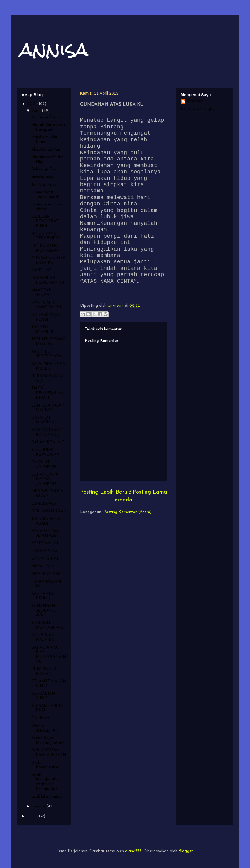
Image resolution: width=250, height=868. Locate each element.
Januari (39, 806)
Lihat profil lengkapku (201, 109)
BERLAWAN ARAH (49, 511)
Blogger (186, 851)
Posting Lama (150, 492)
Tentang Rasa (44, 185)
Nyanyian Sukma (46, 117)
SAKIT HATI (42, 270)
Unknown (195, 101)
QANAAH (40, 718)
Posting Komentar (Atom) (127, 512)
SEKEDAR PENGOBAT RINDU (45, 221)
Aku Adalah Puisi (46, 149)
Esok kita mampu (47, 796)
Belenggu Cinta (45, 169)
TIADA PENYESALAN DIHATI (47, 393)
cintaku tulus (43, 177)
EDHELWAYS (44, 504)
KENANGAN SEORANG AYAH (43, 610)
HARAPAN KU (44, 551)
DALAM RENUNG (48, 442)
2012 (32, 816)
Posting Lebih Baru (104, 492)
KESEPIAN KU (45, 543)
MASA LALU (43, 566)
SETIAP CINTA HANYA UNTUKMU (45, 479)
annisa (54, 49)
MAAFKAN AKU (46, 574)
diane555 (133, 851)
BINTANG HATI (45, 559)
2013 (32, 104)
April (37, 111)
